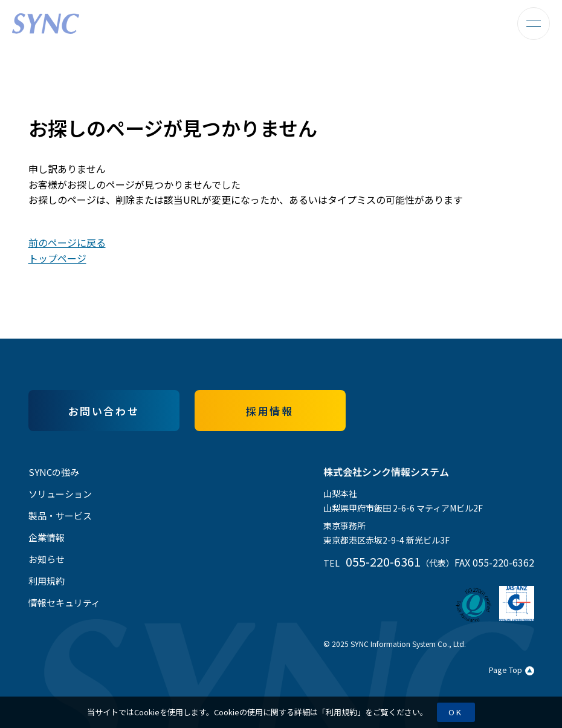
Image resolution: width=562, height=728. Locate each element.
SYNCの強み (54, 472)
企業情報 (47, 537)
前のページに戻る (67, 242)
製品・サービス (60, 515)
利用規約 (341, 712)
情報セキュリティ (64, 603)
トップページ (57, 258)
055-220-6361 (383, 561)
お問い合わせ (104, 411)
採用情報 (270, 411)
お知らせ (47, 559)
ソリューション (60, 494)
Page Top (512, 670)
